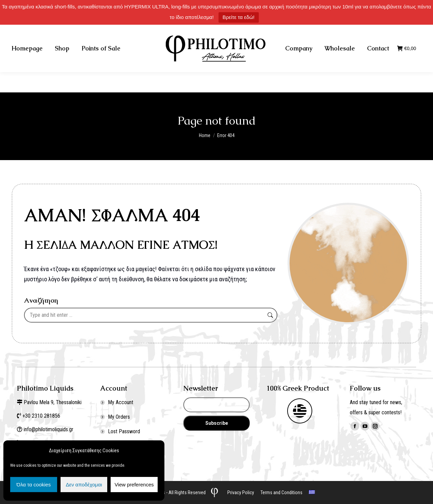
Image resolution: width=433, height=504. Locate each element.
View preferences (134, 485)
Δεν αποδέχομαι (84, 485)
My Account (121, 402)
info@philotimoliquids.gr (49, 429)
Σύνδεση (365, 35)
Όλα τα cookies (34, 485)
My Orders (119, 417)
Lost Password (124, 431)
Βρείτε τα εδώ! (239, 17)
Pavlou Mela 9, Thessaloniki (53, 402)
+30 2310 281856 (82, 35)
